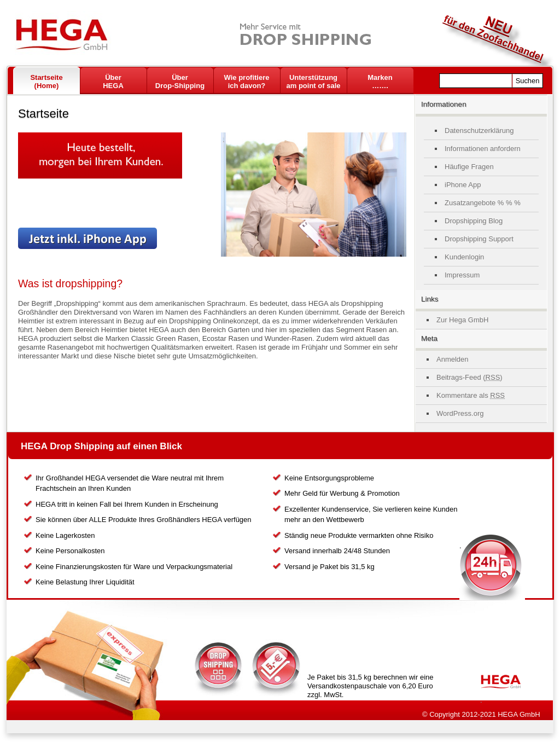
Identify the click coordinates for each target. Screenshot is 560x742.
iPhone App (463, 185)
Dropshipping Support (479, 239)
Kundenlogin (464, 257)
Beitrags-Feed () (469, 377)
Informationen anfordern (483, 149)
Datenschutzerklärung (479, 131)
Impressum (462, 275)
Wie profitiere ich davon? (247, 82)
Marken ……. (380, 82)
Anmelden (453, 359)
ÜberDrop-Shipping (180, 82)
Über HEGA (113, 82)
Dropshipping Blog (474, 221)
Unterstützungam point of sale (314, 82)
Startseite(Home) (46, 82)
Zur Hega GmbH (462, 320)
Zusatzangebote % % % (483, 203)
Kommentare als (471, 395)
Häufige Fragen (469, 167)
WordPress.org (460, 413)
